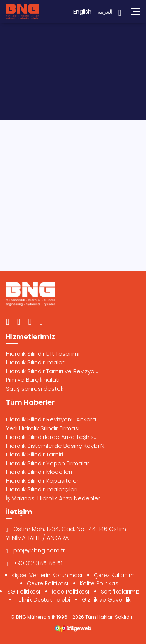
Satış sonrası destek (35, 389)
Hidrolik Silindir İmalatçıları (42, 489)
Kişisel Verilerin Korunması (47, 575)
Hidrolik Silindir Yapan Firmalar (47, 463)
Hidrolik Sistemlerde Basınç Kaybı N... (57, 446)
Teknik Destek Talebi (43, 600)
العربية (105, 12)
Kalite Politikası (100, 583)
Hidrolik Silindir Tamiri (34, 454)
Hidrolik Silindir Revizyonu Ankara (51, 419)
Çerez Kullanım (114, 575)
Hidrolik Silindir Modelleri (39, 472)
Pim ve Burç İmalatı (33, 380)
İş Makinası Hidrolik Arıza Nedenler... (55, 498)
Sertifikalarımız (120, 592)
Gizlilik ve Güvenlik (106, 600)
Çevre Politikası (47, 583)
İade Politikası (70, 592)
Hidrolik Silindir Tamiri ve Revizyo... (52, 371)
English (82, 12)
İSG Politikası (23, 592)
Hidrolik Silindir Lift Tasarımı (43, 354)
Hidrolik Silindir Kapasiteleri (43, 481)
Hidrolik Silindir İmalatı (36, 362)
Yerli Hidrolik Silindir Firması (43, 428)
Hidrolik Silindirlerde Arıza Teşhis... (52, 437)
